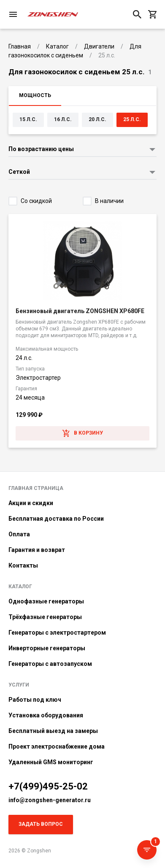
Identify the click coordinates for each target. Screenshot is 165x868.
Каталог (20, 587)
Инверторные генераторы (47, 648)
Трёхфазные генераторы (45, 617)
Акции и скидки (31, 503)
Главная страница (36, 488)
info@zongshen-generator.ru (50, 800)
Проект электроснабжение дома (57, 746)
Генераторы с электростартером (57, 633)
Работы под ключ (35, 700)
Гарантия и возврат (37, 550)
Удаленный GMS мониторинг (51, 762)
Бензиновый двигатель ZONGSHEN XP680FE (80, 311)
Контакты (23, 565)
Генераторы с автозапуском (50, 664)
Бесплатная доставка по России (56, 519)
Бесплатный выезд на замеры (53, 731)
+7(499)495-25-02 (48, 786)
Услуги (19, 685)
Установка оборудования (46, 715)
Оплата (19, 534)
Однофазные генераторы (46, 601)
